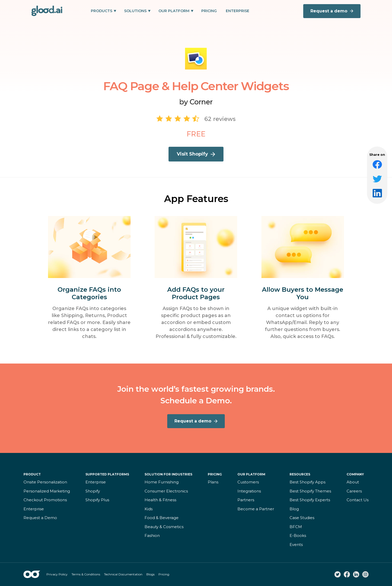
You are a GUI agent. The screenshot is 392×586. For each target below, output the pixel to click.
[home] (47, 11)
